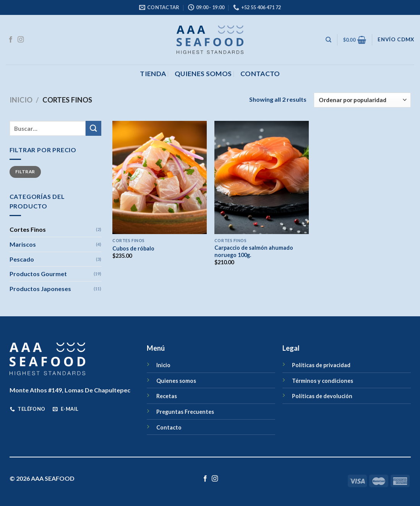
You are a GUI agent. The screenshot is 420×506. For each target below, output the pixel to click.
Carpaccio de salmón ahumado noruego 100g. (254, 251)
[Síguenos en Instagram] (21, 40)
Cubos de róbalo (133, 248)
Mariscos (23, 244)
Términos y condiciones (323, 381)
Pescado (22, 259)
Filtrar (25, 172)
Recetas (167, 396)
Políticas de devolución (322, 396)
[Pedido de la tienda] (362, 100)
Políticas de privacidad (321, 365)
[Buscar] (328, 40)
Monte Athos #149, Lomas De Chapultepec (70, 390)
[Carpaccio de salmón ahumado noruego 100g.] (262, 177)
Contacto (169, 427)
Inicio (21, 100)
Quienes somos (203, 74)
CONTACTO (260, 74)
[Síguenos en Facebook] (11, 40)
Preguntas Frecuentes (185, 412)
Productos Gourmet (38, 274)
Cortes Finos (28, 229)
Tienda (153, 74)
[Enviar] (93, 128)
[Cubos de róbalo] (160, 177)
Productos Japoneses (40, 289)
